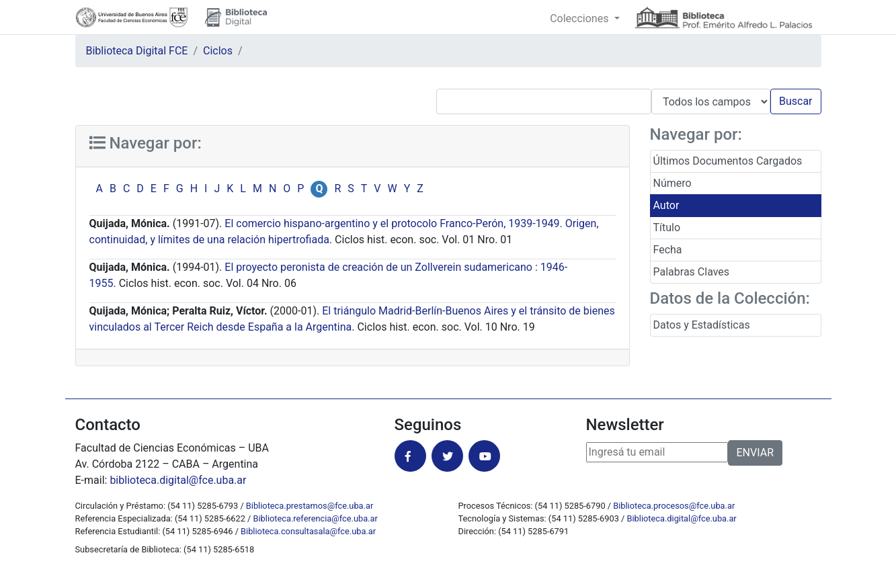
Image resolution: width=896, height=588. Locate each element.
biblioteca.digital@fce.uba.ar (178, 480)
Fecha (668, 250)
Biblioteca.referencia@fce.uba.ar (316, 518)
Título (667, 227)
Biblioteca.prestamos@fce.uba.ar (310, 506)
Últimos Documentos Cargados (728, 161)
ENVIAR (755, 453)
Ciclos (218, 51)
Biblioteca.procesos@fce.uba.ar (674, 506)
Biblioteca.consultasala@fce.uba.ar (308, 531)
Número (673, 183)
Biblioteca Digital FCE (137, 51)
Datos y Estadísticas (702, 325)
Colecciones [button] (580, 18)
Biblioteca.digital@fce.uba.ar (682, 518)
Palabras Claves (692, 272)
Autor (666, 205)
